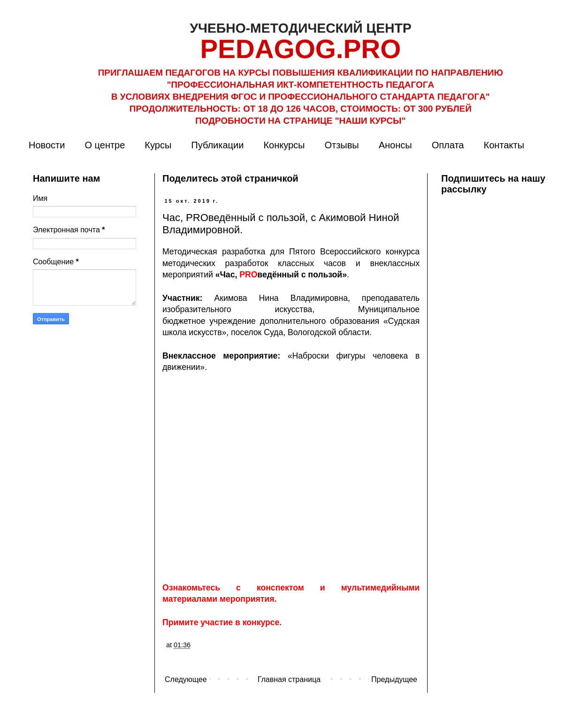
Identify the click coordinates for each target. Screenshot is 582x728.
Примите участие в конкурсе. (222, 622)
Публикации (217, 145)
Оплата (448, 145)
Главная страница (289, 679)
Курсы (158, 145)
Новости (47, 145)
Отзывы (341, 145)
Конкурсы (284, 145)
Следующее (186, 679)
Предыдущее (394, 679)
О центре (105, 145)
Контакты (504, 145)
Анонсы (395, 145)
